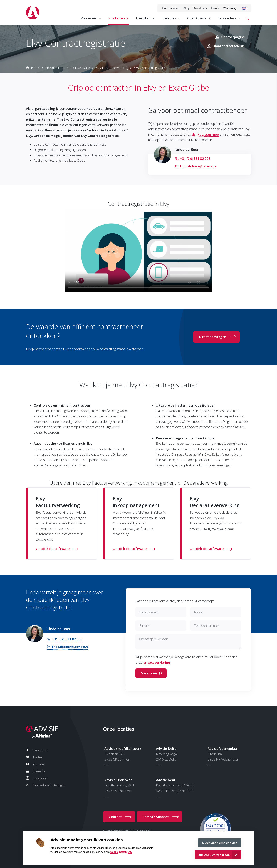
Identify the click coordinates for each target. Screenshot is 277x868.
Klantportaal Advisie (229, 46)
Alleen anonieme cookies (219, 843)
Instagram (40, 778)
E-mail (144, 625)
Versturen (149, 673)
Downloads (200, 8)
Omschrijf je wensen (154, 639)
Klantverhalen (171, 8)
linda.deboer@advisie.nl (198, 166)
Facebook (40, 750)
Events (215, 8)
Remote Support (156, 817)
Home (36, 68)
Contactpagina (233, 37)
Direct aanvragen (213, 337)
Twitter (38, 757)
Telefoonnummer (207, 625)
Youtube (39, 764)
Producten (53, 68)
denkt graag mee (205, 134)
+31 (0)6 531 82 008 (195, 159)
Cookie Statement (121, 852)
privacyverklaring (157, 662)
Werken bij (230, 8)
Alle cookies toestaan (214, 855)
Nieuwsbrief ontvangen (49, 785)
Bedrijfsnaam (149, 612)
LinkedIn (39, 771)
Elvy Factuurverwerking (112, 68)
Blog (186, 8)
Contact (115, 817)
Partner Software (78, 68)
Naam (199, 612)
